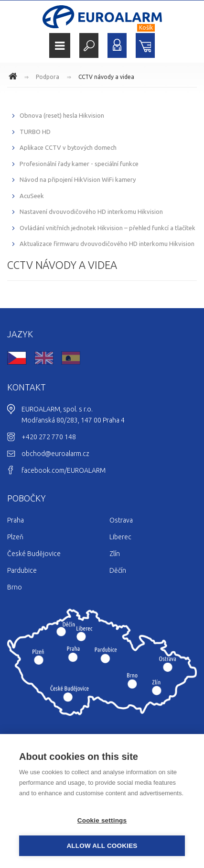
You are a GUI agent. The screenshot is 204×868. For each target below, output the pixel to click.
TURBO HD (35, 132)
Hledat (89, 45)
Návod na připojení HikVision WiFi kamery (78, 179)
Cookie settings (102, 820)
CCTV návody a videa (106, 77)
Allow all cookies (102, 846)
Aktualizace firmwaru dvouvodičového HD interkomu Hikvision (107, 244)
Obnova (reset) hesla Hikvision (62, 115)
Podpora (48, 77)
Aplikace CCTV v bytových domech (68, 147)
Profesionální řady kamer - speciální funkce (79, 164)
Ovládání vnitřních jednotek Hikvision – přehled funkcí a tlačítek (107, 228)
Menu (60, 46)
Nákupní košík (145, 45)
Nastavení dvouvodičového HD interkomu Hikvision (91, 211)
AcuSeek (32, 196)
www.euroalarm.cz (14, 78)
